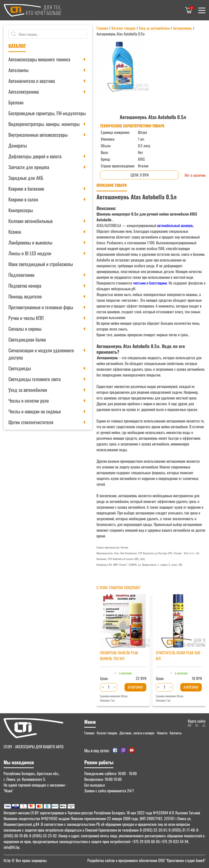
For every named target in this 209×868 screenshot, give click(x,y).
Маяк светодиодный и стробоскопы (41, 264)
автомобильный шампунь (175, 225)
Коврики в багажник (26, 188)
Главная (102, 28)
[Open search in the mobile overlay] (48, 34)
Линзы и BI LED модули (30, 253)
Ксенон (15, 232)
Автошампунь (182, 28)
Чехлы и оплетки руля (29, 400)
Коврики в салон (23, 199)
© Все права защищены (25, 860)
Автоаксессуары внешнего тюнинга (39, 59)
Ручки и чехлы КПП (26, 318)
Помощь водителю (25, 296)
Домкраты (18, 145)
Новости (162, 733)
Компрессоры (21, 210)
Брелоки (16, 102)
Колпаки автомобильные (31, 221)
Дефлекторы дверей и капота (35, 156)
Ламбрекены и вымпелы (30, 242)
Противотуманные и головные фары (41, 307)
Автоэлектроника (24, 91)
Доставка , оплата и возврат (137, 733)
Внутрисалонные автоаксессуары (38, 135)
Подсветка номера (25, 286)
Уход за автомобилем (28, 390)
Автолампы (18, 70)
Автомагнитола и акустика (32, 81)
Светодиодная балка (27, 339)
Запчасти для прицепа (29, 167)
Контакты (176, 733)
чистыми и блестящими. (150, 283)
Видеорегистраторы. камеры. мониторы (44, 124)
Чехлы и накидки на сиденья (35, 411)
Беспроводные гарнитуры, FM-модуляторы (47, 113)
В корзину (135, 687)
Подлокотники (21, 275)
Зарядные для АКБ (26, 178)
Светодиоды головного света (34, 379)
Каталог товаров (124, 28)
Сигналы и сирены (25, 329)
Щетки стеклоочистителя (31, 422)
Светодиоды (20, 368)
